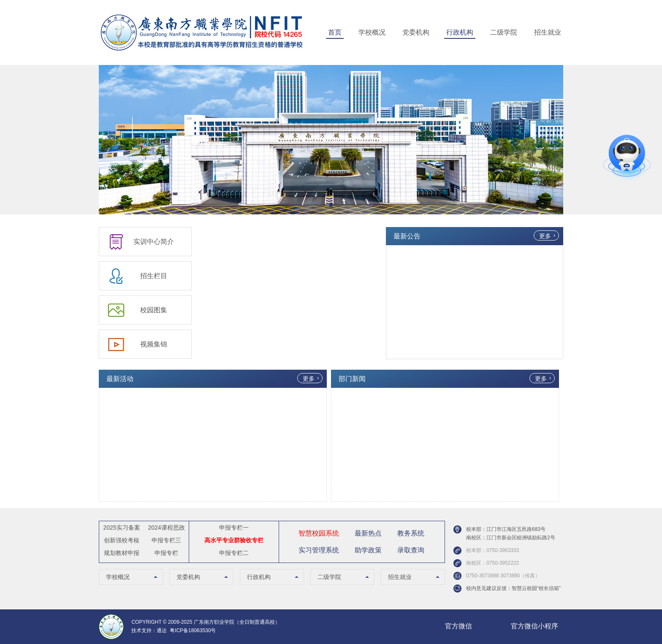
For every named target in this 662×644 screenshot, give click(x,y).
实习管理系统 (319, 550)
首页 (335, 32)
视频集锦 (154, 344)
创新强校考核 (122, 540)
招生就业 (548, 32)
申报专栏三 (166, 540)
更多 (545, 236)
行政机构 (460, 32)
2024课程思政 (166, 528)
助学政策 (368, 550)
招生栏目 (154, 276)
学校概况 (372, 32)
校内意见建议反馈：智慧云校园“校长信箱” (513, 588)
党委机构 (416, 32)
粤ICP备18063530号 (193, 630)
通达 (162, 630)
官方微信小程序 (534, 626)
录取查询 (411, 550)
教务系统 (411, 533)
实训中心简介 (154, 242)
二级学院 (504, 32)
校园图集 (154, 310)
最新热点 (368, 533)
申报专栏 (166, 553)
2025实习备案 (121, 528)
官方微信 (459, 626)
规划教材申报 (122, 553)
